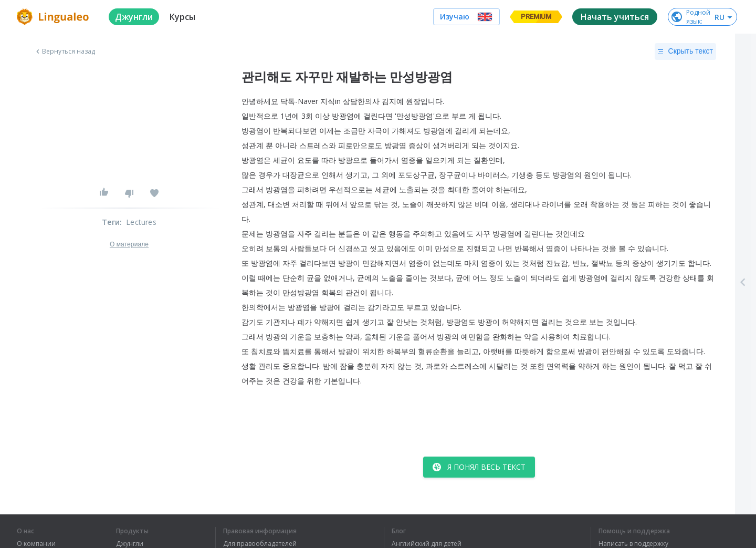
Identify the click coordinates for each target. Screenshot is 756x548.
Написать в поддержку (633, 544)
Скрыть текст (685, 51)
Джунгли (130, 544)
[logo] (54, 17)
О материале (129, 244)
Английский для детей (427, 544)
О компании (36, 544)
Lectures (141, 222)
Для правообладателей (260, 544)
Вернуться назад (65, 51)
